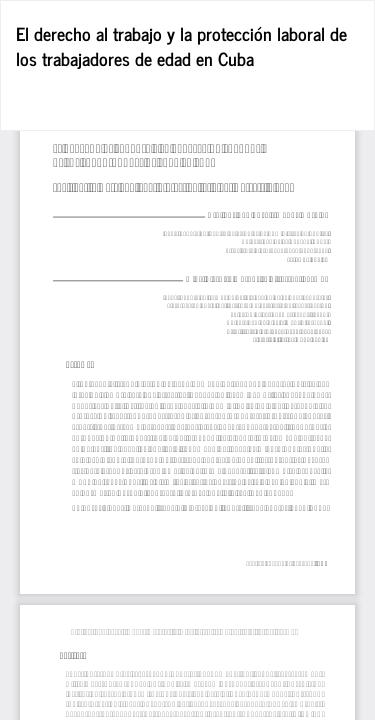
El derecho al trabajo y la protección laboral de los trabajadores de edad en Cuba (181, 46)
